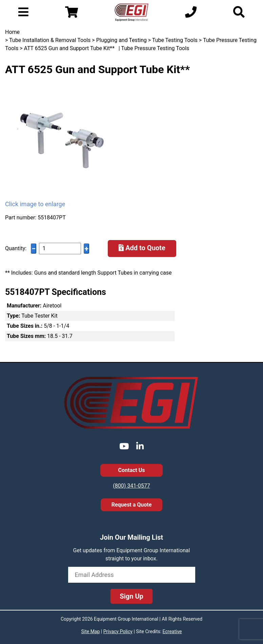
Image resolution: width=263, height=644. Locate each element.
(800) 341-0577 (131, 486)
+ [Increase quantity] (86, 249)
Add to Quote (142, 248)
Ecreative (172, 631)
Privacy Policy (118, 631)
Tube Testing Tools (175, 40)
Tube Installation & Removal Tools (50, 40)
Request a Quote (132, 505)
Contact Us (132, 470)
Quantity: (16, 248)
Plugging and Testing (122, 40)
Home (12, 32)
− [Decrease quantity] (34, 249)
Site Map (90, 631)
